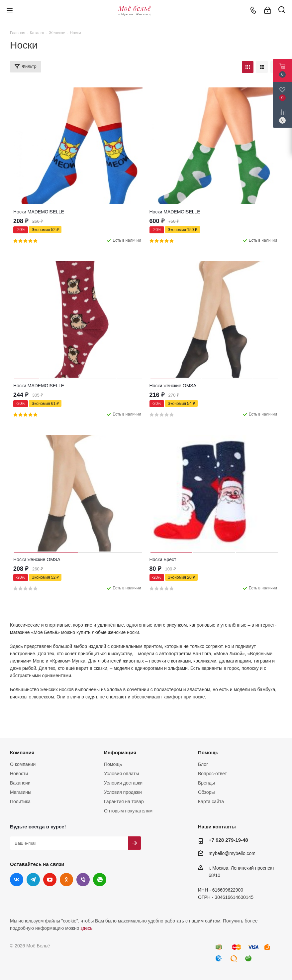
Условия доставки (123, 783)
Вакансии (20, 783)
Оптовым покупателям (128, 811)
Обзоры (206, 792)
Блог (203, 764)
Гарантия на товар (124, 801)
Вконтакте (17, 880)
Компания (22, 752)
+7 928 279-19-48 (228, 840)
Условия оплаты (121, 774)
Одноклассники (66, 880)
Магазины (21, 792)
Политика (20, 801)
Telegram (33, 880)
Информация (120, 752)
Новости (19, 774)
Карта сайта (211, 801)
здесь (86, 928)
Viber (83, 880)
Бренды (206, 783)
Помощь (113, 764)
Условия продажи (123, 792)
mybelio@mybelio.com (232, 853)
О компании (23, 764)
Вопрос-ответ (212, 774)
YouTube (50, 880)
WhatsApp (100, 880)
